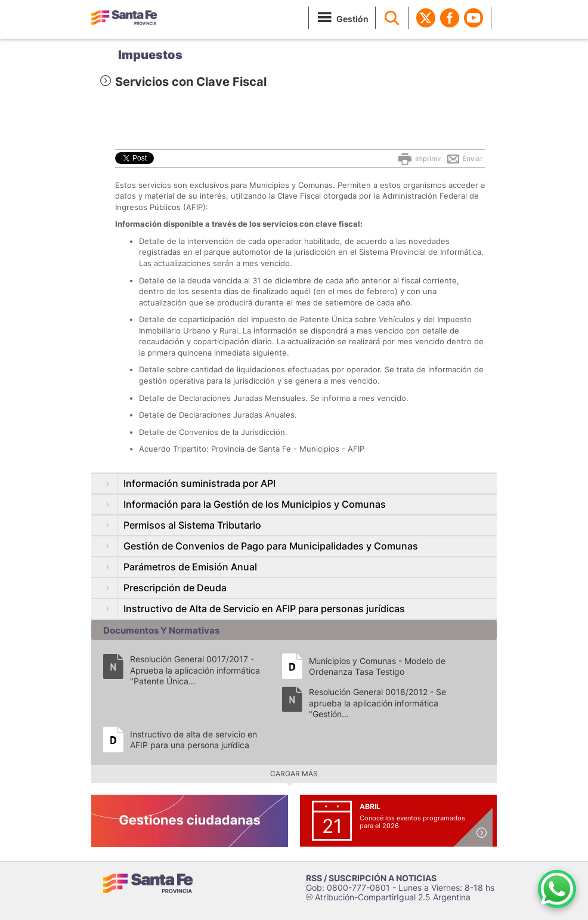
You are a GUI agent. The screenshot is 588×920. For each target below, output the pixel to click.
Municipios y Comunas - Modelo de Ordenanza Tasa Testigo (377, 666)
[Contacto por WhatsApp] (557, 889)
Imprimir (419, 159)
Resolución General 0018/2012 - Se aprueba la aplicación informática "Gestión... (377, 703)
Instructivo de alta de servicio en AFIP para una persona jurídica (194, 740)
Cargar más (294, 774)
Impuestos (150, 55)
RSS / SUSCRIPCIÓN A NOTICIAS (371, 878)
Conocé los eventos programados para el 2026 (412, 822)
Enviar (464, 159)
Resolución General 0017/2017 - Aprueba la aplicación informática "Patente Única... (195, 670)
